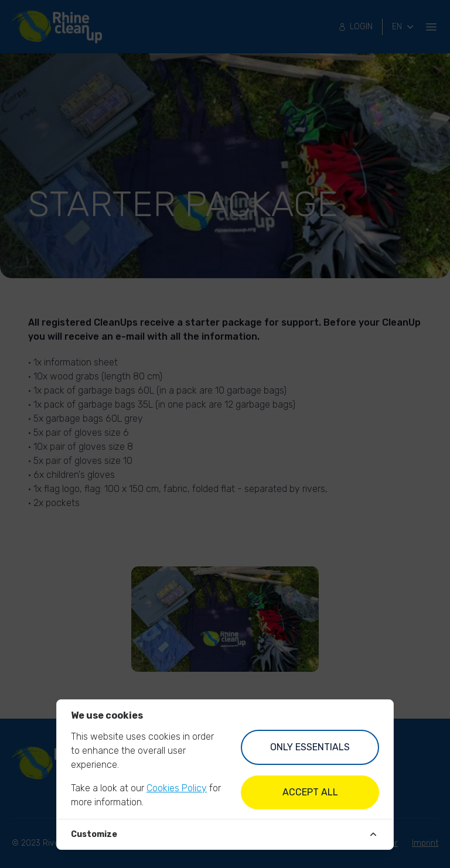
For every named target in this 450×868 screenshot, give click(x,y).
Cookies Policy (177, 788)
